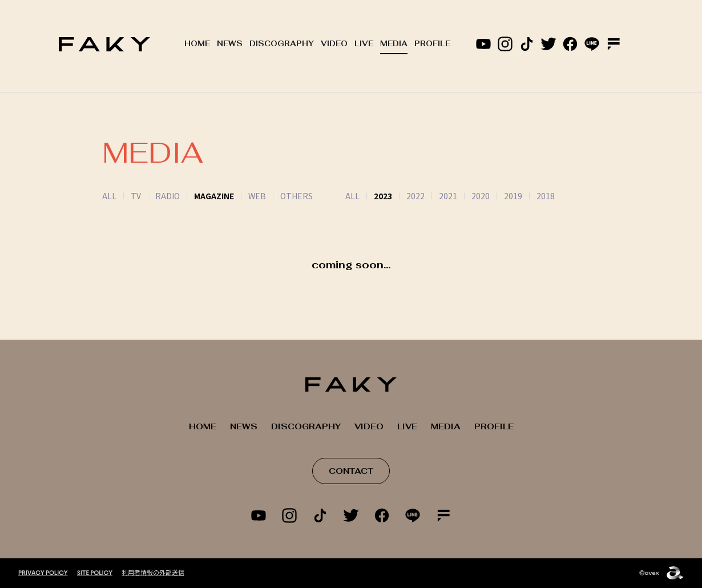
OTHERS (296, 196)
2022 (401, 196)
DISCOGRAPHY (282, 44)
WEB (257, 196)
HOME (197, 44)
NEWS (230, 44)
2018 (531, 196)
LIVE (364, 44)
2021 (434, 196)
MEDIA (394, 44)
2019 (499, 196)
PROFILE (432, 44)
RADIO (168, 196)
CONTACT (351, 471)
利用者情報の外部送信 (153, 572)
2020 (466, 196)
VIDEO (334, 44)
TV (136, 196)
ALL (109, 196)
